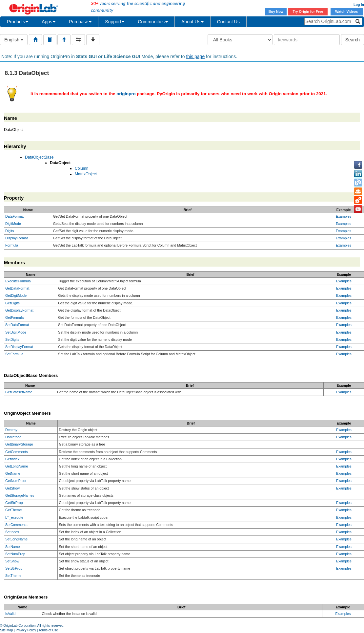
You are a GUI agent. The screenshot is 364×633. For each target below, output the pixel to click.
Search (353, 40)
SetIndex (12, 532)
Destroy (11, 430)
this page (195, 56)
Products (18, 22)
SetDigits (12, 339)
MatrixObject (86, 174)
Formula (12, 245)
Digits (10, 231)
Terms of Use (48, 630)
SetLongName (16, 539)
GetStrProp (14, 503)
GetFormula (14, 317)
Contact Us (228, 22)
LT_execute (14, 517)
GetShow (12, 488)
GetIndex (12, 459)
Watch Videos (347, 11)
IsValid (10, 614)
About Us (192, 22)
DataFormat (14, 216)
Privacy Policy (26, 630)
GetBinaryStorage (19, 444)
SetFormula (14, 354)
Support (115, 22)
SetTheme (13, 576)
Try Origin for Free (308, 11)
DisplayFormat (17, 238)
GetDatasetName (19, 392)
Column (81, 168)
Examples (344, 216)
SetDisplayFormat (19, 347)
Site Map (6, 630)
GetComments (17, 452)
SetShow (12, 561)
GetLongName (17, 466)
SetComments (16, 525)
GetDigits (12, 303)
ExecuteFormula (18, 281)
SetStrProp (14, 568)
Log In (359, 5)
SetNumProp (15, 554)
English (14, 40)
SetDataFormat (17, 325)
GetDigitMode (16, 295)
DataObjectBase (39, 157)
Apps (49, 22)
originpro (126, 94)
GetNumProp (15, 481)
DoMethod (13, 437)
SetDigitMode (16, 332)
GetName (13, 473)
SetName (12, 547)
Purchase (80, 22)
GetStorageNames (20, 495)
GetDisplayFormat (19, 310)
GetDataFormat (17, 288)
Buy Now (276, 11)
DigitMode (13, 224)
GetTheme (13, 510)
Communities (153, 22)
